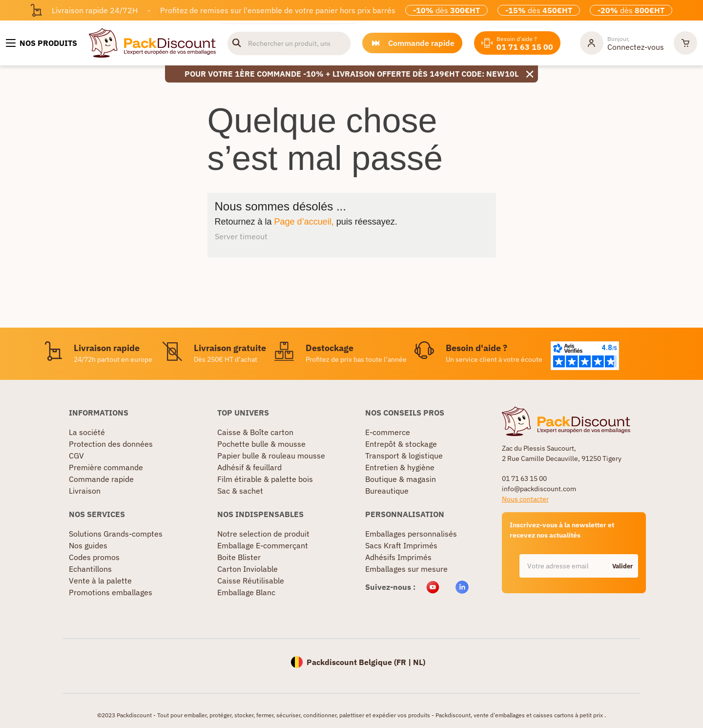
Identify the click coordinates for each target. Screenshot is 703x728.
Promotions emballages (111, 592)
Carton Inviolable (248, 569)
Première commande (106, 467)
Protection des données (111, 444)
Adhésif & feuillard (249, 467)
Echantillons (90, 569)
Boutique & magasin (401, 479)
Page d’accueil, (304, 222)
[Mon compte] (622, 43)
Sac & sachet (240, 491)
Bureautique (387, 491)
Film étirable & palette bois (265, 479)
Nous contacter (525, 499)
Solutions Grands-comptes (116, 534)
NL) (419, 662)
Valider (622, 566)
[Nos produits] (41, 43)
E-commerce (388, 432)
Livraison (85, 491)
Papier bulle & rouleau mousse (271, 456)
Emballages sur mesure (406, 569)
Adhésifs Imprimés (398, 557)
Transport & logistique (404, 456)
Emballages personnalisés (411, 534)
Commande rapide (101, 479)
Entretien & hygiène (400, 467)
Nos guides (88, 545)
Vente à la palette (100, 581)
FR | (405, 662)
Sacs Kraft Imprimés (401, 545)
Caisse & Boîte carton (255, 432)
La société (87, 432)
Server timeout (241, 236)
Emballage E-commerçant (263, 545)
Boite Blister (239, 557)
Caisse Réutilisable (251, 581)
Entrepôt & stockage (401, 444)
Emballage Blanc (246, 592)
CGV (76, 456)
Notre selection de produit (263, 534)
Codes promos (94, 557)
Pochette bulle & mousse (261, 444)
